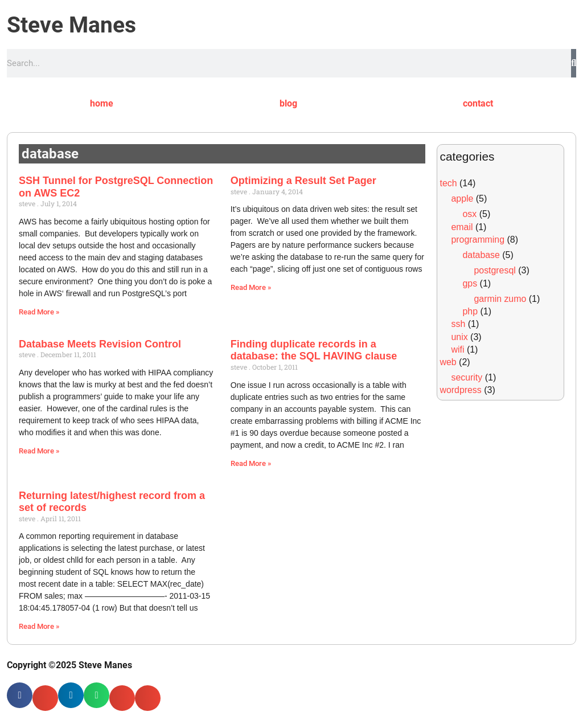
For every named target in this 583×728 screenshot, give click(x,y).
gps (470, 283)
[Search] (574, 63)
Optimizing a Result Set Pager (303, 181)
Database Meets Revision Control (100, 344)
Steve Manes (71, 25)
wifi (458, 349)
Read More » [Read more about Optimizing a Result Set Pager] (251, 287)
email (462, 227)
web (448, 362)
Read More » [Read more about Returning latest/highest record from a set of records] (39, 627)
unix (460, 337)
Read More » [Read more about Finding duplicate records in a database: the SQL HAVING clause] (251, 463)
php (471, 311)
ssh (459, 324)
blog (288, 103)
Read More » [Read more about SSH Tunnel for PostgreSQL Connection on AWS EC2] (39, 312)
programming (478, 240)
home (102, 103)
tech (449, 183)
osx (470, 214)
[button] (20, 695)
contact (478, 103)
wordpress (461, 390)
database (482, 255)
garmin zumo (500, 299)
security (467, 377)
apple (463, 199)
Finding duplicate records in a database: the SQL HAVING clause (314, 350)
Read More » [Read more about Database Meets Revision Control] (39, 451)
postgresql (495, 270)
